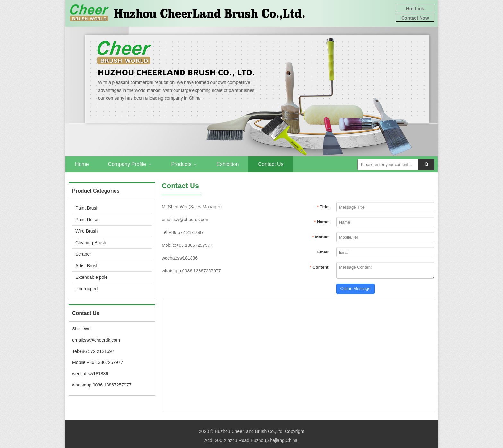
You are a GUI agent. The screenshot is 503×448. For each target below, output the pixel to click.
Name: (322, 222)
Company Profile (130, 164)
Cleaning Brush (91, 243)
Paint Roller (87, 220)
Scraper (83, 254)
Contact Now (415, 18)
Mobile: (321, 237)
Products (184, 164)
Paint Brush (87, 208)
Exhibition (228, 164)
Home (82, 164)
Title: (323, 207)
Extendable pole (91, 277)
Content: (320, 267)
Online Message (355, 289)
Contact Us (271, 164)
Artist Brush (87, 266)
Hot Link (415, 9)
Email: (324, 252)
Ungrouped (86, 289)
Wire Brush (86, 231)
